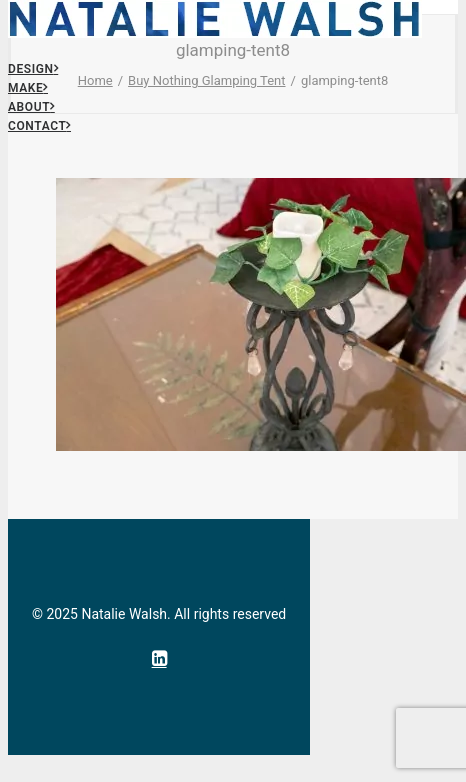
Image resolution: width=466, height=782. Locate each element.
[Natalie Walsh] (233, 7)
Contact (39, 126)
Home (95, 80)
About (31, 107)
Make (28, 88)
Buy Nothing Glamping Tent (206, 80)
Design (33, 69)
